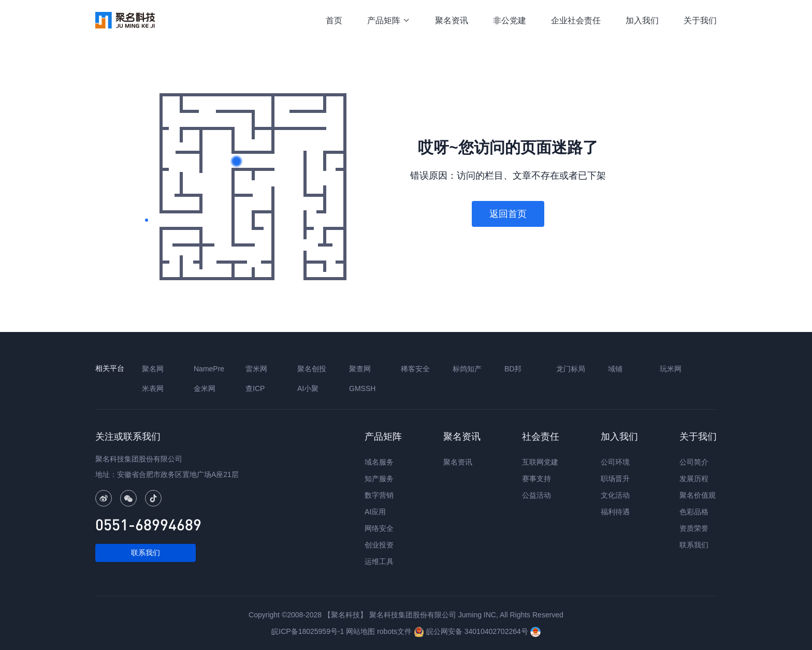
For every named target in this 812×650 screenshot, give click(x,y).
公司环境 (615, 462)
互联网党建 (540, 462)
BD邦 (513, 369)
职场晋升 (615, 479)
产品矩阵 (389, 21)
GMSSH (362, 388)
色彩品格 (694, 512)
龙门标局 (571, 369)
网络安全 (379, 528)
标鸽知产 (467, 369)
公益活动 (536, 495)
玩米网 (671, 369)
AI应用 (375, 512)
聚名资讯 (452, 20)
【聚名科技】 (345, 615)
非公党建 (510, 20)
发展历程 (694, 479)
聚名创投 (312, 369)
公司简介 (694, 462)
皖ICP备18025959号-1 (308, 631)
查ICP (255, 388)
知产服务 (379, 479)
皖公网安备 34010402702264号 (472, 631)
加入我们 (642, 20)
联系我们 (146, 553)
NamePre (209, 369)
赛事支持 (536, 479)
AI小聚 (308, 388)
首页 (334, 20)
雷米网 (256, 369)
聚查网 (360, 369)
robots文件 (394, 631)
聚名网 (153, 369)
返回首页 (508, 214)
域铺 (615, 369)
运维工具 (379, 561)
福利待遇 (615, 512)
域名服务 (379, 462)
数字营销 (379, 495)
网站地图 (360, 631)
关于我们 (700, 20)
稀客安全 (415, 369)
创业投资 (379, 545)
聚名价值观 (698, 495)
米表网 (153, 388)
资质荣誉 (694, 528)
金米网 (205, 388)
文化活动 (615, 495)
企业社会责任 (576, 20)
